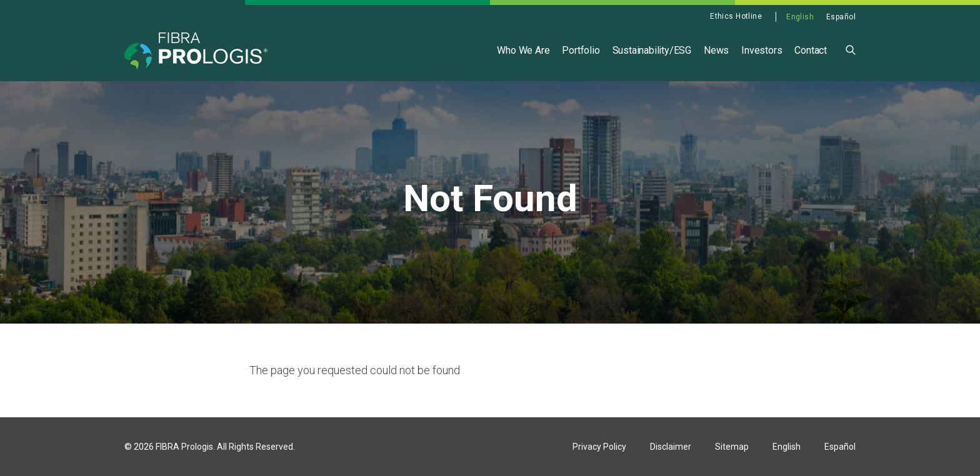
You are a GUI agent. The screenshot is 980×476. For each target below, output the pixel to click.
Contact (811, 50)
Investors (762, 50)
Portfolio (581, 50)
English (800, 17)
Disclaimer (671, 447)
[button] (851, 49)
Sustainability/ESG (652, 50)
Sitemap (732, 447)
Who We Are (523, 50)
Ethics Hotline (736, 16)
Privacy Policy (599, 447)
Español (841, 17)
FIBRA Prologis (184, 447)
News (716, 50)
